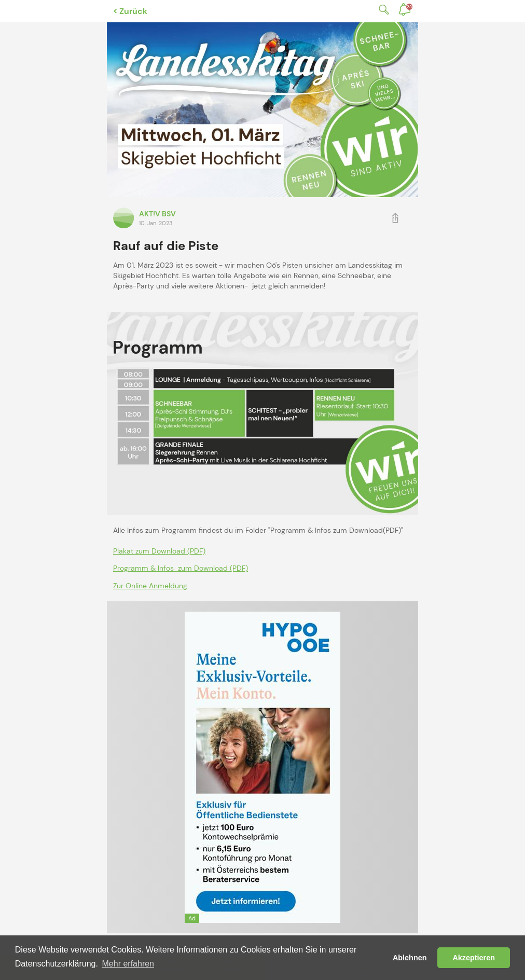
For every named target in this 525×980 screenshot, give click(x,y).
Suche (382, 10)
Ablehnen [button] (410, 958)
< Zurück (130, 11)
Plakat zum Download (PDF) (159, 551)
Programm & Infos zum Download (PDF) (181, 568)
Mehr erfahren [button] (128, 964)
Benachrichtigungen (409, 7)
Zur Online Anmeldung (150, 586)
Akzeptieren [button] (474, 958)
